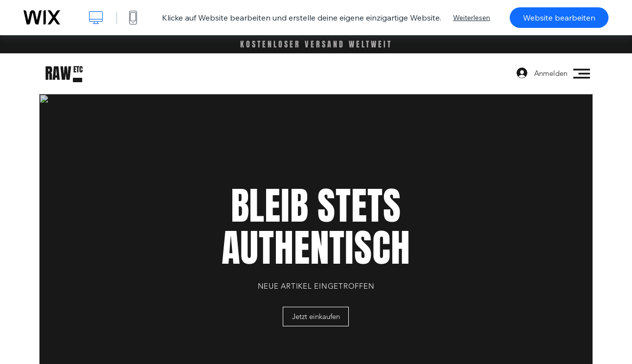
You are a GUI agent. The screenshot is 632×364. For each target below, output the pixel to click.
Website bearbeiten (559, 18)
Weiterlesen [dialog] (472, 18)
